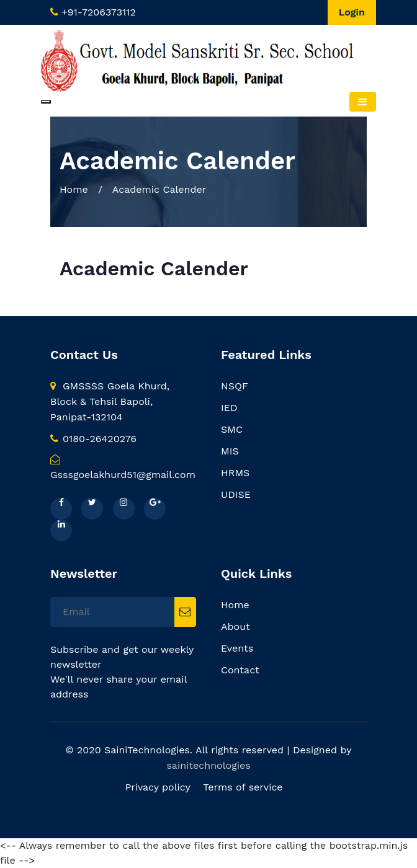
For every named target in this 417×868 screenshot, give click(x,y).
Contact (240, 670)
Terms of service (243, 787)
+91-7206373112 (99, 12)
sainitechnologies (208, 765)
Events (237, 648)
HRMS (235, 473)
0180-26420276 (93, 439)
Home (74, 189)
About (235, 627)
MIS (230, 451)
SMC (232, 429)
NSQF (235, 386)
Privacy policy (157, 787)
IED (229, 408)
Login (352, 12)
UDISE (236, 494)
